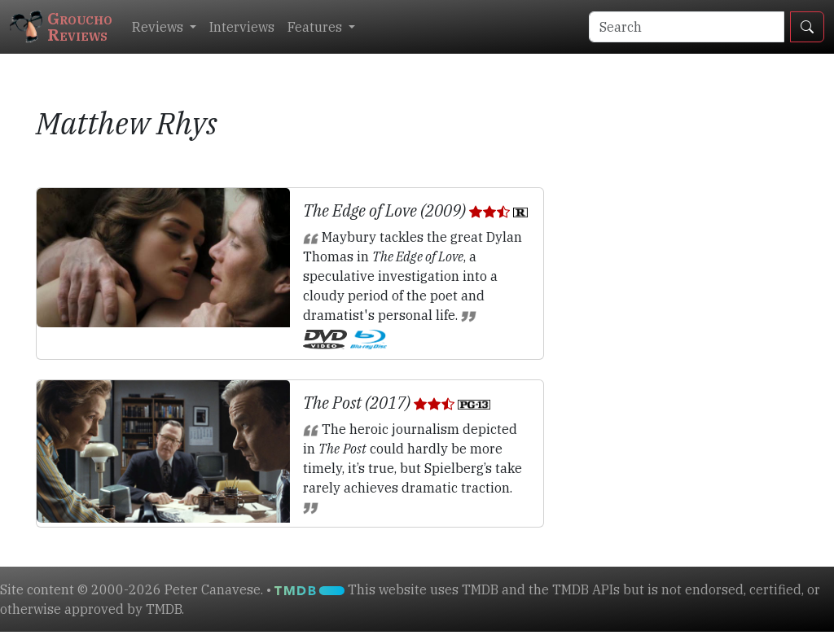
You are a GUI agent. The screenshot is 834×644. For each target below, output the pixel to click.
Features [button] (316, 27)
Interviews (242, 27)
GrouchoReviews (61, 26)
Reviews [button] (159, 27)
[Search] (687, 27)
